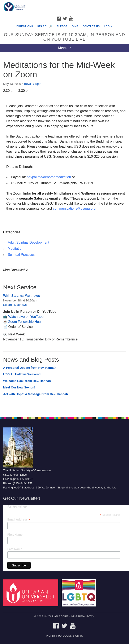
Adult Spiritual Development (28, 242)
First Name (15, 535)
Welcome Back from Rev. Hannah (27, 381)
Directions (25, 26)
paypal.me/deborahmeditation (49, 177)
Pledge (62, 26)
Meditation (16, 249)
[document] (64, 232)
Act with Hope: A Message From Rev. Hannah (36, 394)
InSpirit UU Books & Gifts (64, 636)
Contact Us (91, 26)
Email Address (19, 520)
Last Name (15, 549)
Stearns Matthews (15, 305)
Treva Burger (32, 84)
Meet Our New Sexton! (19, 387)
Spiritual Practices (21, 255)
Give (75, 26)
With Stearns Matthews (21, 296)
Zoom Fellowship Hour (25, 322)
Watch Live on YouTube (26, 317)
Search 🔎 (45, 26)
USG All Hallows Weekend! (22, 374)
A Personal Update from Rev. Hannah (30, 368)
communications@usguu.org (74, 208)
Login (108, 26)
